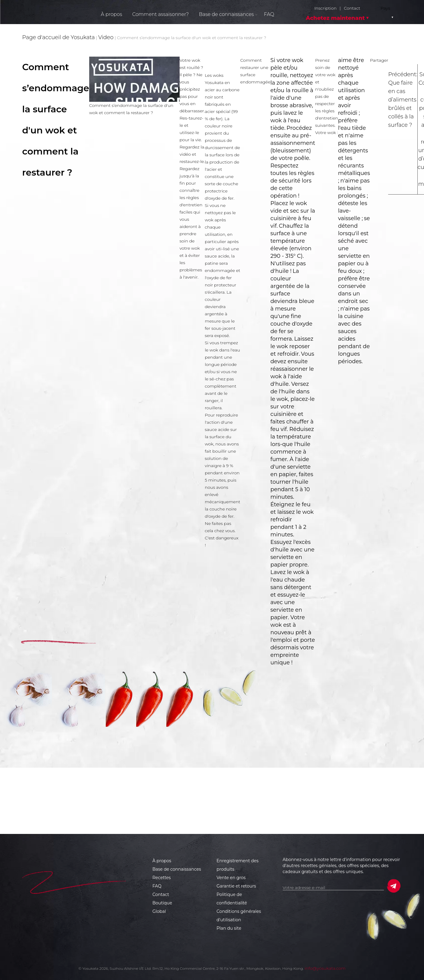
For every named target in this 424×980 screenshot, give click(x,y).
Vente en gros (231, 878)
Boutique (162, 903)
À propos (112, 14)
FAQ (269, 14)
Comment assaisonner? (161, 14)
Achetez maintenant (335, 18)
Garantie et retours (236, 886)
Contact (352, 8)
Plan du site (229, 928)
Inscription (325, 8)
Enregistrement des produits (238, 865)
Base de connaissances (177, 869)
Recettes (162, 878)
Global (159, 911)
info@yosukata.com (325, 968)
